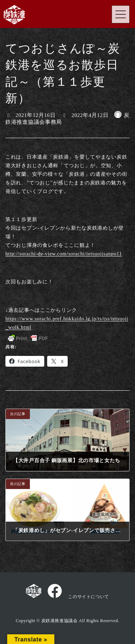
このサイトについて (88, 597)
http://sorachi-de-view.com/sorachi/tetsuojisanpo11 (64, 254)
